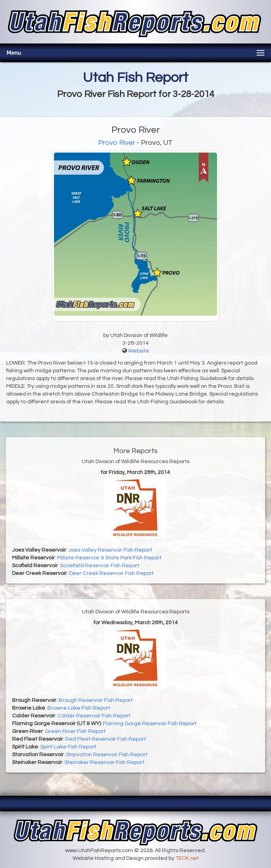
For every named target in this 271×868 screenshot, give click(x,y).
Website (139, 351)
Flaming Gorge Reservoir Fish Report (150, 724)
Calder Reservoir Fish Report (94, 716)
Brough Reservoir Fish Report (96, 700)
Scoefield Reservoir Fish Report (100, 566)
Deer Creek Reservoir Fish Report (111, 573)
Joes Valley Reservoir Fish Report (110, 550)
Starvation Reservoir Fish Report (107, 755)
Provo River (117, 143)
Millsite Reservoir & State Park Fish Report (109, 558)
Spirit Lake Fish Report (68, 747)
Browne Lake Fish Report (79, 708)
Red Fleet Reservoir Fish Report (106, 739)
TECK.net (187, 858)
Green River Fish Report (75, 731)
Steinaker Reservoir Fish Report (104, 762)
